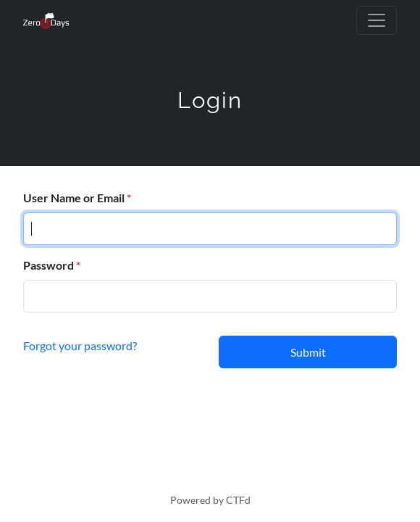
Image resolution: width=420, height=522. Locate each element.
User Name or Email (74, 198)
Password (49, 265)
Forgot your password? (80, 345)
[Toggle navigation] (377, 20)
